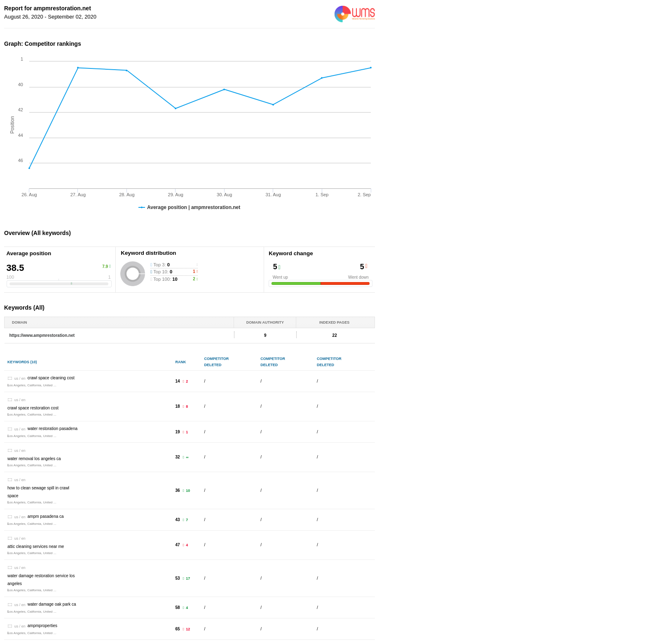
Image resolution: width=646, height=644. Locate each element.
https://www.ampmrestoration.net (42, 335)
